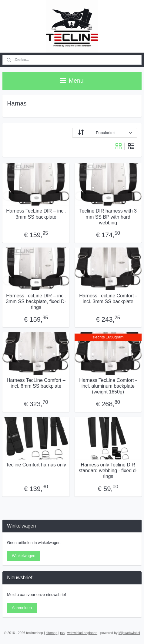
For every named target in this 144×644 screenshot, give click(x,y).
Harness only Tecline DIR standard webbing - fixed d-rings (108, 471)
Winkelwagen (23, 556)
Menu (72, 81)
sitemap (52, 633)
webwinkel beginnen (82, 633)
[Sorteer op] (105, 133)
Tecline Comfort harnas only (36, 465)
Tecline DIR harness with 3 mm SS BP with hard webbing (108, 217)
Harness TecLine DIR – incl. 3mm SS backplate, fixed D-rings (36, 301)
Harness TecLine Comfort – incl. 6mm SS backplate (36, 383)
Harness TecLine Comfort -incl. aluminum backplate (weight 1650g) (108, 386)
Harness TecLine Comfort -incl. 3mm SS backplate (108, 298)
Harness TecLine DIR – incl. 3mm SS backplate (36, 214)
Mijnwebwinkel (129, 633)
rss (62, 633)
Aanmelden (22, 608)
